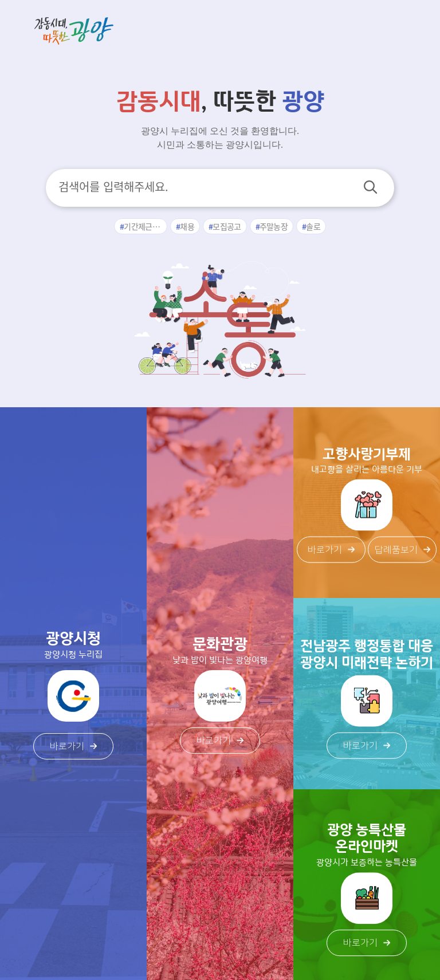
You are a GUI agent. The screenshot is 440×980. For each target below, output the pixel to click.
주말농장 (274, 226)
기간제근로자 (145, 226)
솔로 (313, 226)
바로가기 (73, 746)
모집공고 (227, 226)
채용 (187, 226)
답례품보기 (402, 550)
